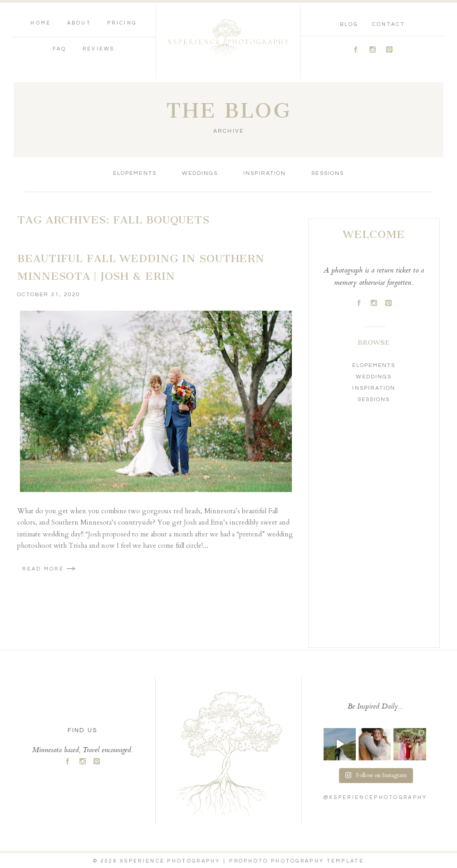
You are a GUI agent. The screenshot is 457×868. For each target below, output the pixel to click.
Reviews (99, 49)
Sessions (327, 173)
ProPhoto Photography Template (297, 861)
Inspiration (265, 173)
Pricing (122, 23)
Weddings (200, 173)
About (79, 23)
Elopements (135, 173)
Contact (389, 24)
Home (41, 23)
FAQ (60, 49)
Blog (349, 24)
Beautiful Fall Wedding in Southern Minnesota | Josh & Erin (141, 268)
